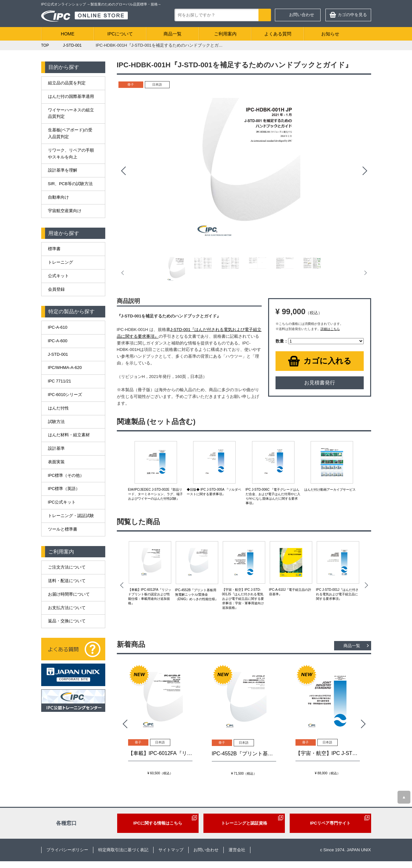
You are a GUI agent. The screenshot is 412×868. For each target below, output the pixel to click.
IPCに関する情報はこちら (158, 823)
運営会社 (237, 850)
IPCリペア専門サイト (330, 823)
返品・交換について (67, 621)
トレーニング (61, 262)
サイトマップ (171, 850)
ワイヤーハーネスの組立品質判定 (71, 113)
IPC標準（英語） (64, 489)
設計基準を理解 (63, 170)
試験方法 (56, 422)
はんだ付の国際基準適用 (71, 96)
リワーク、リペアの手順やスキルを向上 (71, 154)
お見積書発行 (320, 383)
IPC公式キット (62, 502)
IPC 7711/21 (60, 381)
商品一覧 (173, 34)
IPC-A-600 (58, 341)
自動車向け (58, 197)
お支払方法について (67, 608)
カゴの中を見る (352, 15)
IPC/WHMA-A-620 (65, 368)
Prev (123, 171)
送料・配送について (67, 581)
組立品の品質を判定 (67, 83)
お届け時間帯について (69, 594)
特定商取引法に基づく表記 (123, 850)
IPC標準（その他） (66, 475)
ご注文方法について (67, 567)
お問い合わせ (302, 15)
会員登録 (56, 289)
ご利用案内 (225, 34)
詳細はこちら (330, 329)
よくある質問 (278, 34)
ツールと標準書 (63, 529)
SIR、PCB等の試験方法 (70, 184)
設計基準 (56, 448)
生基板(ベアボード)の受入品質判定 (70, 133)
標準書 (54, 249)
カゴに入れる (328, 361)
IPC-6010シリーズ (65, 395)
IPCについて (120, 34)
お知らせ (330, 34)
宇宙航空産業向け (65, 211)
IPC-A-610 (58, 327)
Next (365, 171)
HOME (68, 34)
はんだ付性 (58, 408)
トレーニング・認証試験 (71, 516)
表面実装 (56, 462)
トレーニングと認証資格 (244, 823)
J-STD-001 (58, 354)
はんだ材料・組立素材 (69, 435)
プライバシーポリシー (67, 850)
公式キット (58, 276)
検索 (265, 15)
